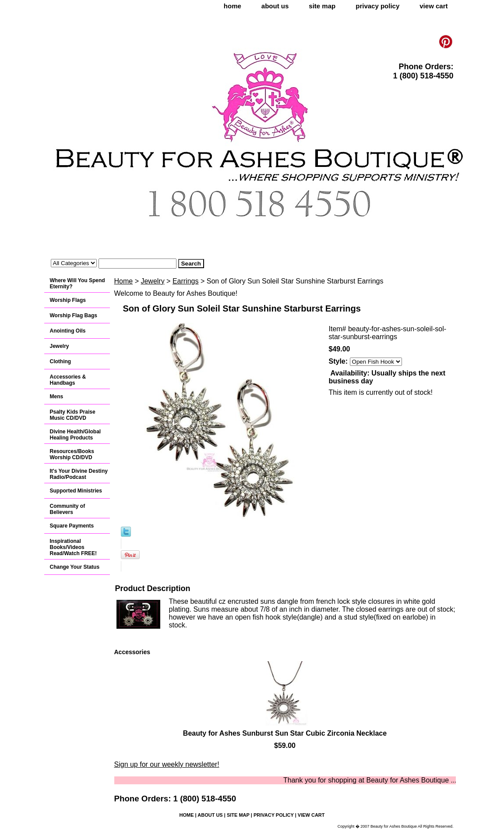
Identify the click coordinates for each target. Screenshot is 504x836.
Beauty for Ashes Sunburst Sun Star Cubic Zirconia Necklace (285, 733)
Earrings (186, 281)
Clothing (61, 361)
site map (322, 6)
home (233, 6)
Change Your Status (75, 567)
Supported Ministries (76, 491)
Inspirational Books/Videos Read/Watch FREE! (74, 547)
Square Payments (72, 526)
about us (275, 6)
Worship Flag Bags (74, 315)
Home (124, 281)
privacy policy (377, 6)
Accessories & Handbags (68, 380)
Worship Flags (68, 300)
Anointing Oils (68, 331)
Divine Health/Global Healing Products (76, 435)
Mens (57, 397)
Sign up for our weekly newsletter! (167, 764)
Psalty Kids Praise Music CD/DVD (73, 415)
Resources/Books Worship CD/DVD (72, 454)
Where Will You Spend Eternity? (78, 283)
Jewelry (152, 281)
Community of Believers (68, 509)
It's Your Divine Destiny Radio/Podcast (79, 474)
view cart (434, 6)
